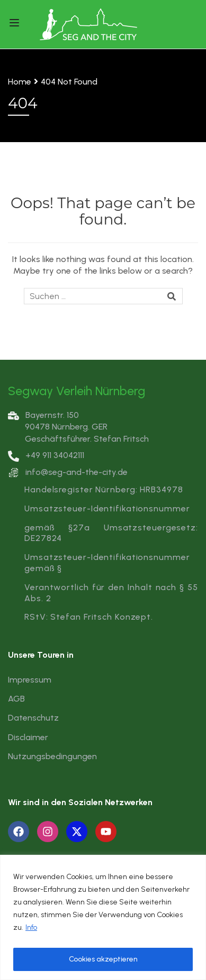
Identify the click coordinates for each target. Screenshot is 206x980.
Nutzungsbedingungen (52, 756)
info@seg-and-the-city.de (77, 472)
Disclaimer (28, 737)
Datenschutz (33, 718)
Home (20, 82)
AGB (16, 699)
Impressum (30, 680)
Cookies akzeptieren (103, 959)
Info (31, 927)
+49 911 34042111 (46, 455)
